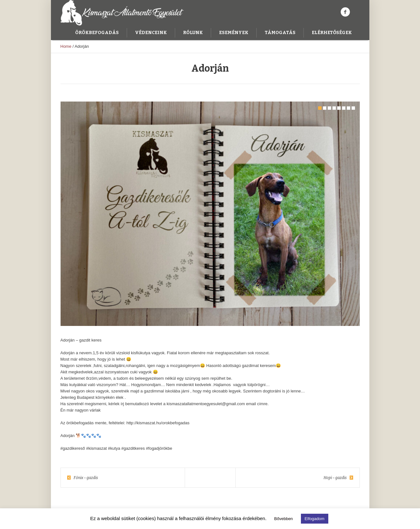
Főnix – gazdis (86, 478)
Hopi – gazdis (335, 478)
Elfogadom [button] (315, 519)
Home (66, 46)
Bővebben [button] (284, 519)
